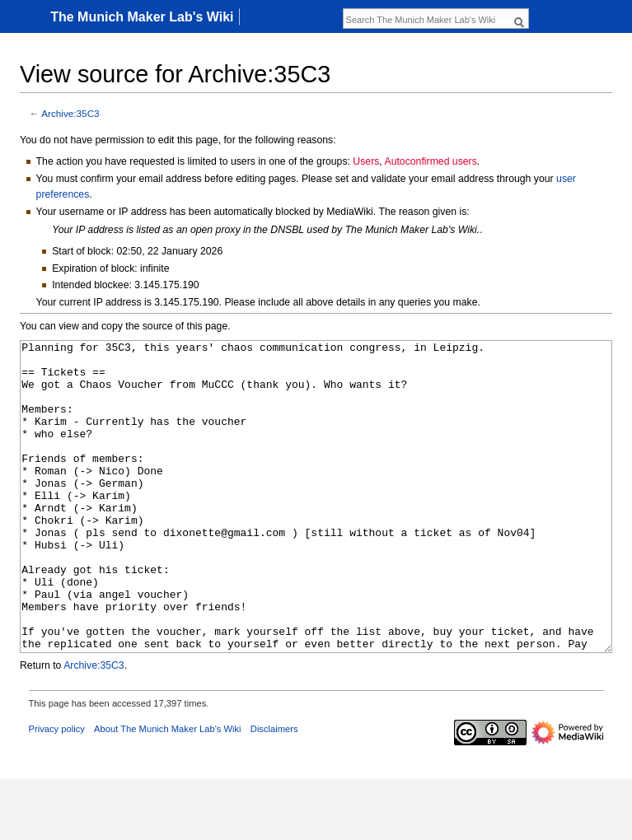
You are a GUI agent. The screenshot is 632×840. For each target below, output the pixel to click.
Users (366, 161)
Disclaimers (274, 791)
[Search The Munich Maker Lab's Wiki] (427, 20)
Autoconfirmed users (430, 161)
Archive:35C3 (70, 113)
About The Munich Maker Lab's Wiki (168, 791)
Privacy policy (57, 791)
